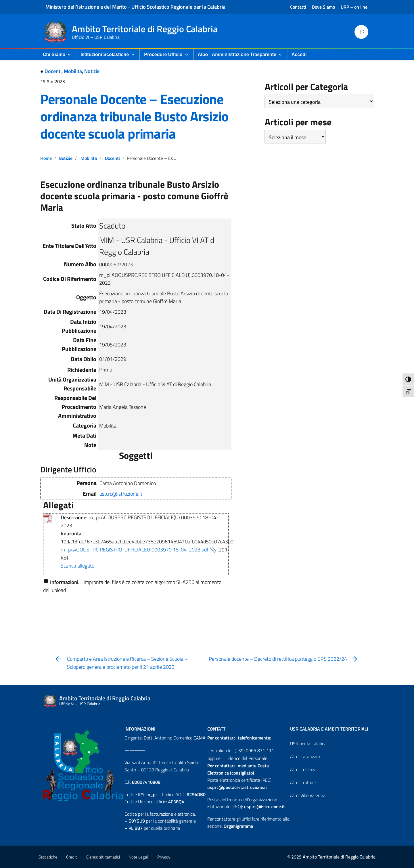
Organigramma (238, 826)
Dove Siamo (323, 7)
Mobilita (73, 71)
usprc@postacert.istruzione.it (237, 787)
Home (46, 158)
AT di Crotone (303, 782)
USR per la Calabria (308, 744)
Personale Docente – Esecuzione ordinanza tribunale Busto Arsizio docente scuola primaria (134, 116)
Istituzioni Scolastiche (108, 55)
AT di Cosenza (303, 769)
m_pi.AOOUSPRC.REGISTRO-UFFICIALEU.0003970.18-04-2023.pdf (135, 550)
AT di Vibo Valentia (308, 795)
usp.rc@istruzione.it (121, 494)
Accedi (299, 54)
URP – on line (354, 7)
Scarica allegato (77, 566)
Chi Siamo (57, 55)
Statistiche (48, 857)
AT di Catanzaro (305, 756)
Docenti (53, 71)
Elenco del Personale (247, 758)
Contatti (298, 7)
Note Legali (139, 857)
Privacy (164, 857)
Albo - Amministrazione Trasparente (240, 55)
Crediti (72, 857)
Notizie (92, 71)
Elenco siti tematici (103, 857)
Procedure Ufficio (166, 55)
